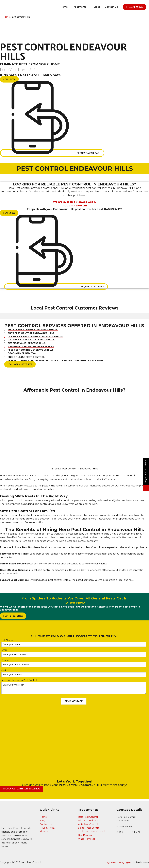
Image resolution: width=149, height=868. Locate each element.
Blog (42, 821)
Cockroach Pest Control (92, 831)
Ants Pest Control (88, 824)
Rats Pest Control (88, 817)
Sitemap (44, 831)
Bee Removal (86, 835)
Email (4, 652)
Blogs (97, 7)
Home (64, 7)
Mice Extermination (89, 821)
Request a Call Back (146, 472)
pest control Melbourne (15, 835)
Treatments (81, 7)
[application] (88, 7)
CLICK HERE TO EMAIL (129, 832)
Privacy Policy (48, 828)
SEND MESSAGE (74, 703)
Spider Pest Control (89, 828)
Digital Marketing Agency (119, 862)
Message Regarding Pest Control (19, 682)
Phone (5, 662)
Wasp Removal (86, 839)
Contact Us (111, 7)
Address (6, 672)
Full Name (7, 642)
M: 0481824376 (125, 826)
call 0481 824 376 (111, 209)
